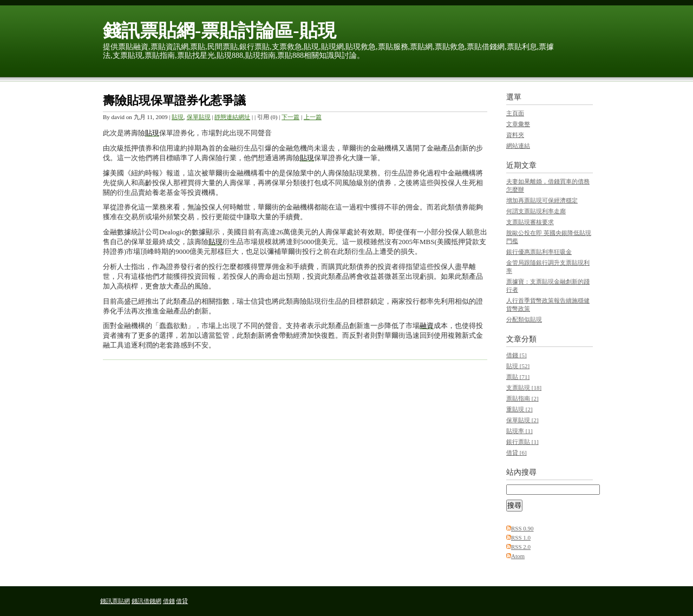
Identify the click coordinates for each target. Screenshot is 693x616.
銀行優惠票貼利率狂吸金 (539, 252)
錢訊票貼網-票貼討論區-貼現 (220, 31)
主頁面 (515, 113)
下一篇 (290, 117)
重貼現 (519, 409)
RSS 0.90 (522, 528)
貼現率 (519, 431)
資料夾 (515, 135)
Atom (518, 556)
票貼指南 (522, 398)
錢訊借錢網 (146, 601)
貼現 (178, 117)
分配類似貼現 (524, 319)
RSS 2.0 (521, 547)
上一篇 (313, 117)
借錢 (517, 355)
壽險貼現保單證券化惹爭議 (174, 100)
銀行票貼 (522, 442)
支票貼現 (524, 388)
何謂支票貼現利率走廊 (536, 211)
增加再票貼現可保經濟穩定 (542, 200)
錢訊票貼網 (115, 601)
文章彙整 (518, 124)
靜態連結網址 (232, 117)
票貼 (518, 377)
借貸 (517, 453)
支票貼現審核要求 (530, 222)
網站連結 (518, 146)
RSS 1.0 (521, 538)
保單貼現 (199, 117)
